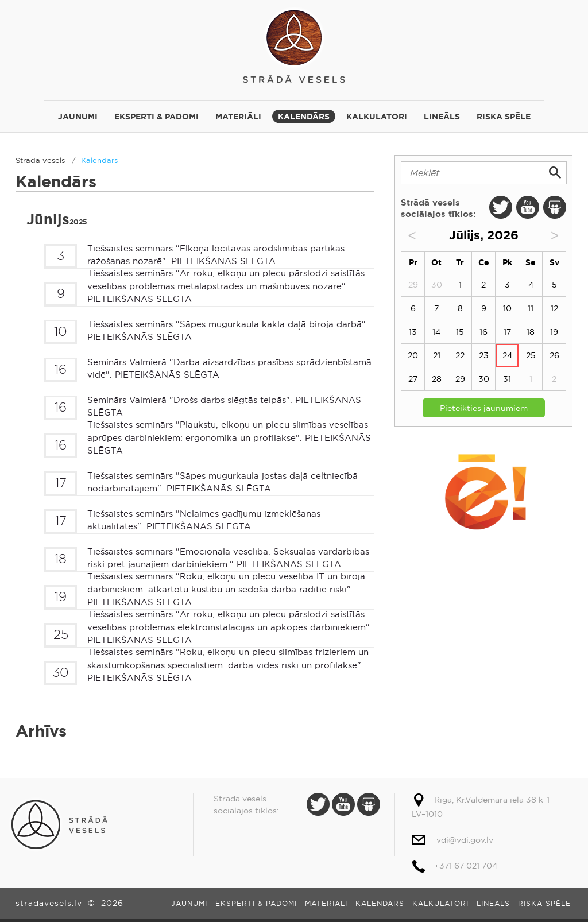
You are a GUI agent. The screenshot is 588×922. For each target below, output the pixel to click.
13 (413, 332)
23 (484, 355)
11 (531, 308)
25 (531, 355)
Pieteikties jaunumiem (484, 408)
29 (460, 379)
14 (436, 332)
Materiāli (238, 117)
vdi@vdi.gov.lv (465, 840)
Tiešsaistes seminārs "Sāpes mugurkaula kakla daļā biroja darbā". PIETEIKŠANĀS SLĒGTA (228, 331)
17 (507, 332)
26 (554, 355)
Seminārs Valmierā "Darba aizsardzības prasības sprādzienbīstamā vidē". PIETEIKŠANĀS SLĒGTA (229, 369)
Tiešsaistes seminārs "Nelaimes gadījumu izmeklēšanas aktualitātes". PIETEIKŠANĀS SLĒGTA (204, 520)
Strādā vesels (294, 44)
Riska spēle (504, 117)
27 (413, 379)
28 (437, 379)
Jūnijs (57, 220)
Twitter (501, 207)
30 (484, 379)
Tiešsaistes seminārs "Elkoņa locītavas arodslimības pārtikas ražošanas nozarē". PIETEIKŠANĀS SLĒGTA (216, 255)
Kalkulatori (377, 117)
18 (531, 332)
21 (437, 355)
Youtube (528, 207)
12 (554, 308)
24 (507, 355)
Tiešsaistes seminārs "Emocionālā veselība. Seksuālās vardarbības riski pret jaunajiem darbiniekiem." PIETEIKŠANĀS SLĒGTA (228, 558)
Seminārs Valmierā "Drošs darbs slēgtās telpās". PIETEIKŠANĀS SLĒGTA (224, 406)
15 (460, 332)
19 (554, 332)
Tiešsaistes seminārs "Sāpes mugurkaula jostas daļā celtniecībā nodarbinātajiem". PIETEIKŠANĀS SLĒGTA (223, 482)
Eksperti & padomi (156, 117)
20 (413, 355)
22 (460, 355)
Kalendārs (304, 117)
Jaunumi (78, 117)
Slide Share (555, 207)
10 (507, 308)
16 (483, 332)
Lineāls (442, 117)
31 (507, 379)
